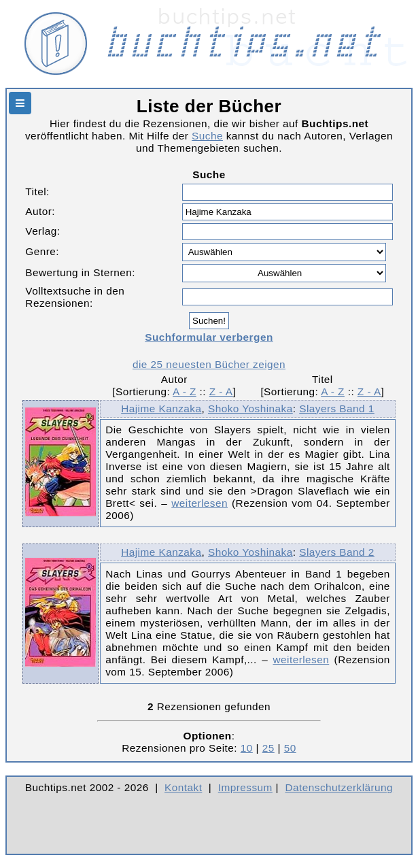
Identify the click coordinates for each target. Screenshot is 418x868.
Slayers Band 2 (337, 552)
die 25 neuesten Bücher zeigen (209, 364)
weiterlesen (199, 503)
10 (247, 748)
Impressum (245, 787)
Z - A (221, 391)
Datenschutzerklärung (339, 787)
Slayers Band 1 (337, 408)
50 (290, 748)
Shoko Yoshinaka (250, 408)
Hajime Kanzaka (161, 408)
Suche (207, 136)
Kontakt (183, 787)
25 (268, 748)
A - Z (185, 391)
